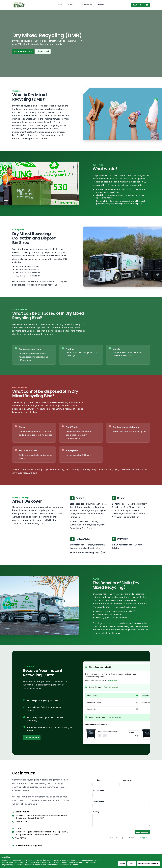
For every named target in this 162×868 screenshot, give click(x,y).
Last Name (127, 780)
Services (71, 5)
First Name (97, 780)
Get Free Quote (140, 5)
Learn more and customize (148, 864)
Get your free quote (23, 51)
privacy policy (144, 837)
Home (60, 5)
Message (96, 812)
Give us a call (43, 51)
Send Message (142, 832)
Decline (132, 864)
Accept (122, 864)
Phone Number (99, 801)
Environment (87, 5)
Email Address (98, 791)
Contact (101, 5)
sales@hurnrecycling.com (29, 845)
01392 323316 (19, 838)
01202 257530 (19, 822)
